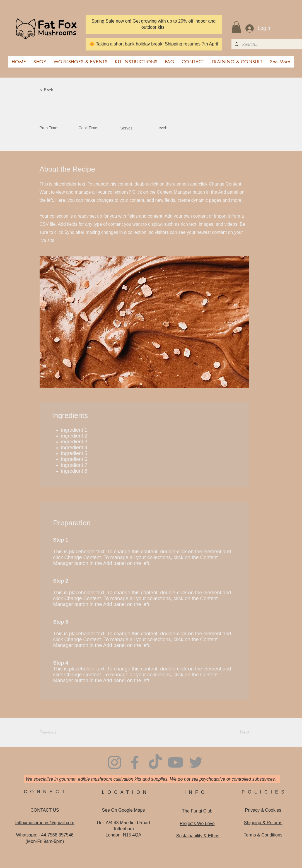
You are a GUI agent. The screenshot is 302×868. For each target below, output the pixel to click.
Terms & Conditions (263, 835)
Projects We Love (197, 823)
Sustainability (198, 836)
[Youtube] (176, 762)
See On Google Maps (124, 810)
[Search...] (266, 45)
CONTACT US (45, 810)
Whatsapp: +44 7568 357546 (45, 835)
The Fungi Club (197, 811)
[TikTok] (155, 762)
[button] (236, 27)
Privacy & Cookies (263, 810)
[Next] (235, 732)
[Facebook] (135, 762)
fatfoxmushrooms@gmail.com (45, 823)
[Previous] (58, 732)
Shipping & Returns (263, 823)
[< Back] (58, 90)
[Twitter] (196, 762)
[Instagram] (114, 762)
